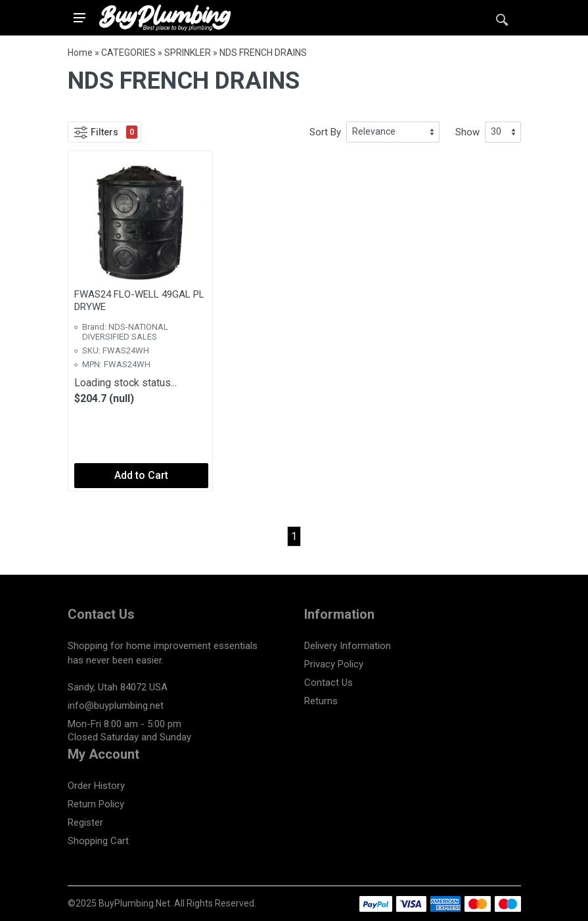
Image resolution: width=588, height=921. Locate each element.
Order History (96, 786)
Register (85, 822)
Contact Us (328, 683)
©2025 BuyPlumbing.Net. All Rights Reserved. (162, 903)
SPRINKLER (188, 53)
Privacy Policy (334, 664)
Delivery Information (348, 646)
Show (467, 132)
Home (80, 53)
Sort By (325, 132)
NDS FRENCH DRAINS (263, 53)
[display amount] (503, 132)
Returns (321, 701)
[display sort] (393, 132)
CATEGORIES (128, 53)
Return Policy (96, 804)
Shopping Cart (98, 841)
